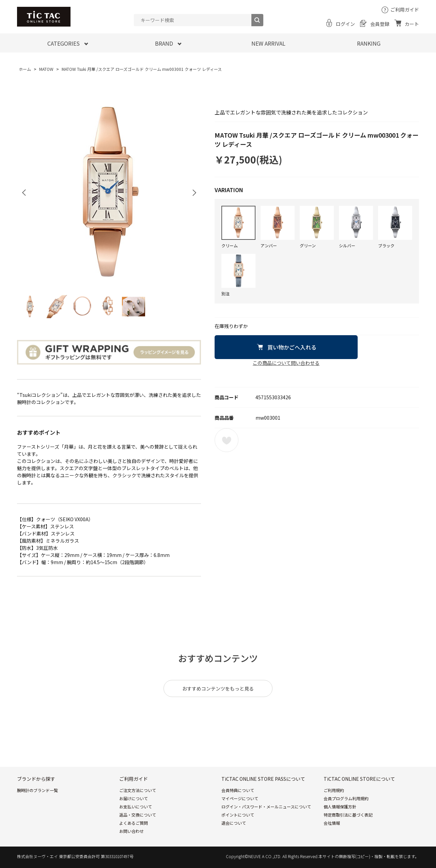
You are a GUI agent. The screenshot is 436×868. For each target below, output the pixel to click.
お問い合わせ (131, 831)
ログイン (345, 24)
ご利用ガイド (405, 10)
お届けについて (134, 798)
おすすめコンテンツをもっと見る (218, 688)
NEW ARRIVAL (268, 43)
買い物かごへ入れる (292, 347)
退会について (234, 823)
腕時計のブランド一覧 (37, 790)
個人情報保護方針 (340, 807)
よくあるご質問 (134, 823)
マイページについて (240, 798)
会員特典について (238, 790)
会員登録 (380, 24)
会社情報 (332, 823)
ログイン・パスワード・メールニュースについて (266, 807)
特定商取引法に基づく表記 (348, 815)
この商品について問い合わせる (286, 363)
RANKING (369, 43)
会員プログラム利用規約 (346, 798)
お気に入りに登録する (227, 440)
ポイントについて (238, 815)
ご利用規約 (334, 790)
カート (412, 24)
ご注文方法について (138, 790)
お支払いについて (136, 807)
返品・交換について (138, 815)
